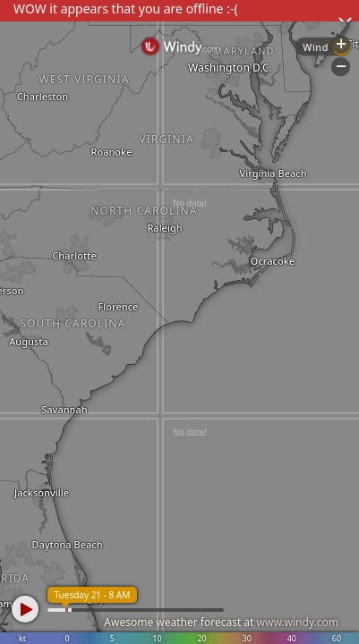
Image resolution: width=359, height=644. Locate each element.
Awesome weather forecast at (221, 622)
